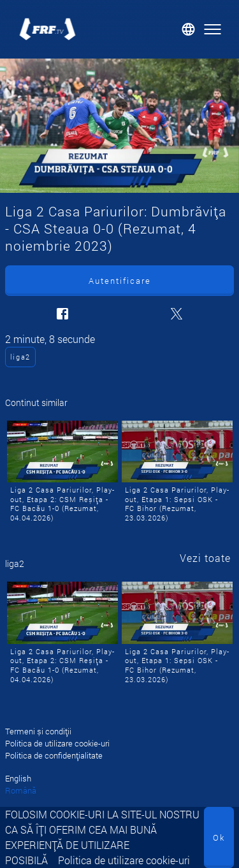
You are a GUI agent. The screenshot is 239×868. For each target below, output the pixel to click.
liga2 (20, 357)
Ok (219, 837)
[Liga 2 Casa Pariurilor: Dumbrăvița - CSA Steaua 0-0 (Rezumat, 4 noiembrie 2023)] (119, 126)
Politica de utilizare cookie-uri (124, 860)
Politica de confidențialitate (54, 755)
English (18, 778)
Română (21, 790)
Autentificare (120, 281)
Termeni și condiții (38, 731)
